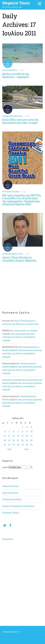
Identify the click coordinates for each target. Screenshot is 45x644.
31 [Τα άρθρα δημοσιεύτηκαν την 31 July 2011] (31, 445)
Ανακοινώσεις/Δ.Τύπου (13, 254)
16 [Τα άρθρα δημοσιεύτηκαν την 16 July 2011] (27, 436)
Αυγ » (27, 449)
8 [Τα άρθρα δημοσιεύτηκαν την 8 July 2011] (22, 431)
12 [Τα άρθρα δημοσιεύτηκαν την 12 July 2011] (9, 436)
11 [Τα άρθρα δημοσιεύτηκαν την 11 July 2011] (5, 436)
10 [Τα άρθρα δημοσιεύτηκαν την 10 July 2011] (31, 431)
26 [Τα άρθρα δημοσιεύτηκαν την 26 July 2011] (9, 445)
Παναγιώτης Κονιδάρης (12, 380)
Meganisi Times (10, 632)
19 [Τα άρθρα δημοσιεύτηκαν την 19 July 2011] (9, 440)
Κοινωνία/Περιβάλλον (12, 116)
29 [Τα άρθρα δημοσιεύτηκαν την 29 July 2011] (22, 445)
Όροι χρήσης (8, 539)
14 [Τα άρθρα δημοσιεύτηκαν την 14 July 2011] (18, 436)
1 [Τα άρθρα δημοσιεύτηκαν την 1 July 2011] (22, 427)
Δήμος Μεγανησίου (10, 493)
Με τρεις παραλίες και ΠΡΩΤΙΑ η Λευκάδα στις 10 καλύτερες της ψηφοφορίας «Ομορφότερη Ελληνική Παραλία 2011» (22, 200)
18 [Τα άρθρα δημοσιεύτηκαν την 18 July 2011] (5, 440)
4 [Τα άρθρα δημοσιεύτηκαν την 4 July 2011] (5, 431)
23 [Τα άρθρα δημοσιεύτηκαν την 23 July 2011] (27, 440)
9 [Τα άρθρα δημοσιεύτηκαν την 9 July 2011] (27, 431)
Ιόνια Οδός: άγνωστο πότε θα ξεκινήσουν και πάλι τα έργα (20, 121)
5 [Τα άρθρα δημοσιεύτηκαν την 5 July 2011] (9, 431)
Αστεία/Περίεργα (10, 70)
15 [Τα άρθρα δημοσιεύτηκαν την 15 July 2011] (22, 436)
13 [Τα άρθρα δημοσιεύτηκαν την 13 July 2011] (13, 436)
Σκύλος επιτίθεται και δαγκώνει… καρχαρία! (16, 75)
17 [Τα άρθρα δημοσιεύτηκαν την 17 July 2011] (31, 436)
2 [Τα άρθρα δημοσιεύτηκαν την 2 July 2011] (27, 427)
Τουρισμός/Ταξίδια (11, 192)
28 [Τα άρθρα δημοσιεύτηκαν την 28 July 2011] (18, 445)
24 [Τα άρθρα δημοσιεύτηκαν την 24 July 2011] (31, 440)
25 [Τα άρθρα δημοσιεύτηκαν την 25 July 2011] (5, 445)
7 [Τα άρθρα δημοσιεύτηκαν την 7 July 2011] (18, 431)
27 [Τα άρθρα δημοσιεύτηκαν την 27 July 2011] (13, 445)
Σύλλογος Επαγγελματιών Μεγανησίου (18, 506)
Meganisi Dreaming (10, 486)
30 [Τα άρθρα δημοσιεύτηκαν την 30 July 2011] (27, 445)
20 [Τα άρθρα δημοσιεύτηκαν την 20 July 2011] (13, 440)
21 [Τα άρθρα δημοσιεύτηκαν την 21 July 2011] (18, 440)
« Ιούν (9, 449)
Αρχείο (5, 467)
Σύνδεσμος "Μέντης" (11, 513)
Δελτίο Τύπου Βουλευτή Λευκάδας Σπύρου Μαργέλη (19, 259)
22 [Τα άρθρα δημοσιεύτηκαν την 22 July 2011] (22, 440)
